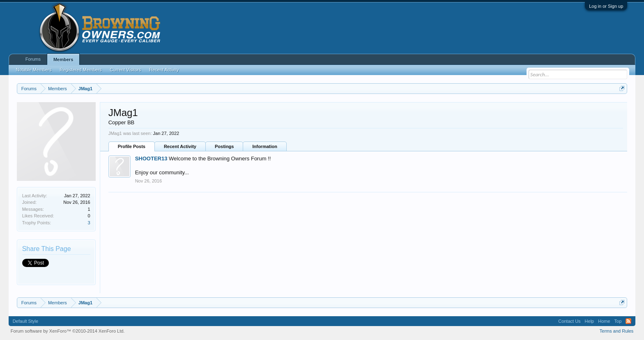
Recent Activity (180, 146)
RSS (628, 321)
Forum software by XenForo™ (68, 331)
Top (618, 321)
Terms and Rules (617, 331)
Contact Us (569, 321)
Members (63, 59)
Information (265, 146)
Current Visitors (126, 70)
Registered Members (81, 70)
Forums (33, 59)
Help (590, 321)
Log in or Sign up (606, 6)
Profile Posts (132, 146)
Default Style (25, 321)
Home (604, 321)
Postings (224, 146)
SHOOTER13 (151, 159)
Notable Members (34, 70)
